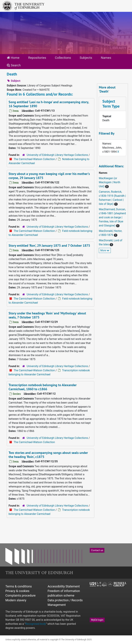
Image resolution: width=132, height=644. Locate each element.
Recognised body (36, 624)
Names (106, 58)
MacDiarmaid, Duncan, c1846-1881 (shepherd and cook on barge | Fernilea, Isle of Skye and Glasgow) (112, 217)
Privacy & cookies (17, 591)
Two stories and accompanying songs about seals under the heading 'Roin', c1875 (48, 455)
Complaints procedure (20, 595)
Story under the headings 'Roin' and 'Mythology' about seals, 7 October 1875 (47, 315)
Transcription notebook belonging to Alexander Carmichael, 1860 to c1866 (43, 387)
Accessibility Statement (64, 586)
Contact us (97, 550)
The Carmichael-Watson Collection (34, 159)
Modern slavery (16, 600)
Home (13, 58)
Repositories (37, 58)
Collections (63, 58)
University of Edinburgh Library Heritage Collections (57, 155)
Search (14, 65)
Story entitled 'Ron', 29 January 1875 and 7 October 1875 (49, 246)
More (105, 250)
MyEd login (97, 620)
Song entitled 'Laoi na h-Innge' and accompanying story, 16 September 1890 (49, 104)
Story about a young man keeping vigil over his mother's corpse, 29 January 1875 (49, 176)
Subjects (86, 58)
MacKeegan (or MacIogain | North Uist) (110, 182)
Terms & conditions (19, 586)
